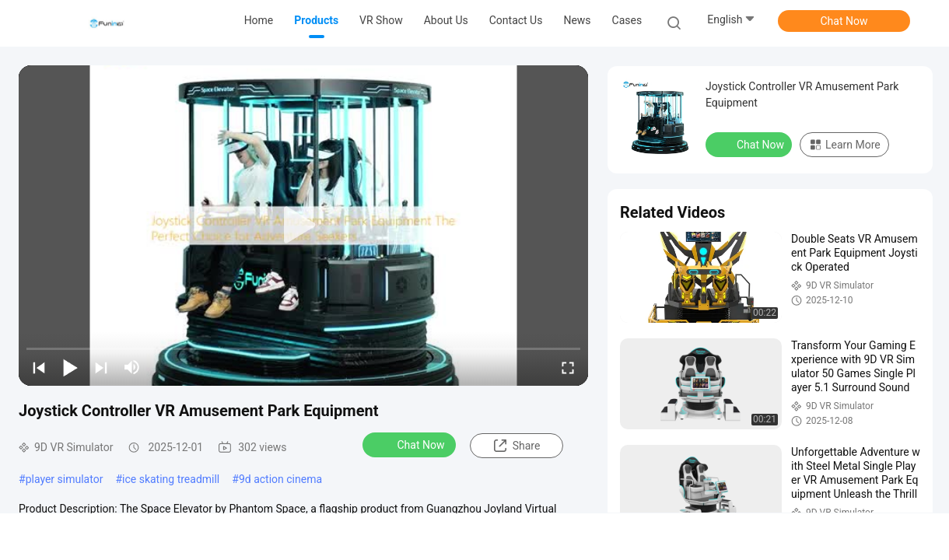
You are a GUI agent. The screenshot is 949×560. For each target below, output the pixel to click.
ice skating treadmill (171, 479)
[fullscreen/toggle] (568, 367)
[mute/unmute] (132, 367)
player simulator (65, 479)
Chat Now (844, 21)
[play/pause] (70, 367)
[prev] (39, 367)
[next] (101, 367)
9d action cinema (280, 479)
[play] (303, 226)
